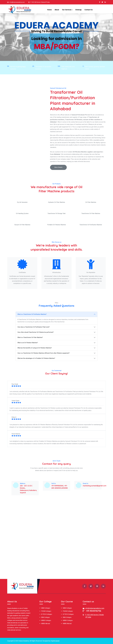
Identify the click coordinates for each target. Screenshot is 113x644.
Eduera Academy (24, 641)
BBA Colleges (46, 617)
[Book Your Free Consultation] (80, 533)
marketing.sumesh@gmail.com (95, 486)
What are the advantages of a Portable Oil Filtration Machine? (36, 358)
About (57, 10)
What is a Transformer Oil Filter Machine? (30, 337)
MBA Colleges (46, 608)
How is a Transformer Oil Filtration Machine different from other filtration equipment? (44, 353)
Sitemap (78, 10)
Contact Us (89, 10)
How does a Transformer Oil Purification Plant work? (34, 327)
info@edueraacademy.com (17, 2)
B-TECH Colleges (47, 614)
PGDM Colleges (46, 611)
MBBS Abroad (46, 624)
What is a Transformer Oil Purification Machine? (32, 314)
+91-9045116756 (92, 611)
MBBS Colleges (46, 620)
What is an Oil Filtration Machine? (28, 343)
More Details (58, 167)
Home (49, 10)
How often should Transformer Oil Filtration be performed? (36, 332)
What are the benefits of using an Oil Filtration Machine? (35, 348)
